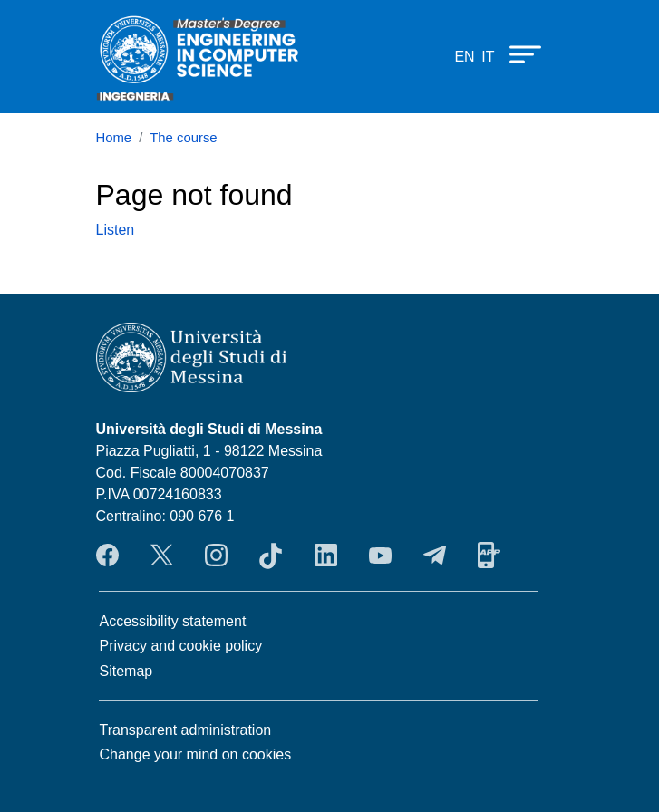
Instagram (216, 556)
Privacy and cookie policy (181, 646)
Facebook (107, 556)
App (489, 556)
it (488, 57)
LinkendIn (326, 556)
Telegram (435, 556)
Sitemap (126, 671)
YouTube (380, 556)
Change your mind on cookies (196, 754)
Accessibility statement (173, 621)
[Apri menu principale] (517, 53)
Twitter (162, 556)
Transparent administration (186, 730)
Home (114, 138)
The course (183, 138)
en (464, 57)
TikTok (271, 556)
